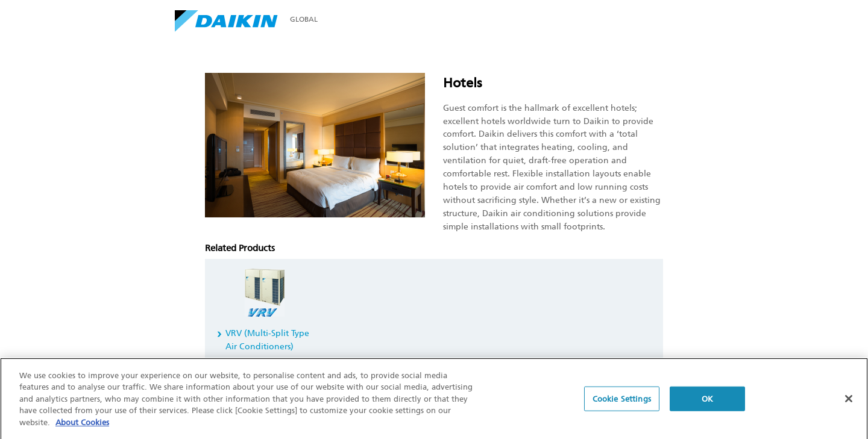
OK (707, 401)
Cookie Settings (622, 401)
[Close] (849, 400)
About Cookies (82, 424)
